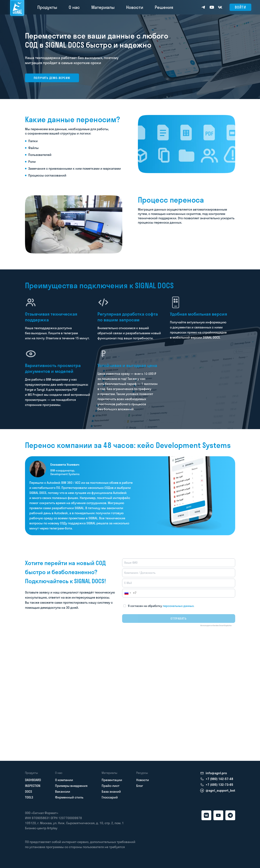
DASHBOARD (33, 780)
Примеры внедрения (71, 786)
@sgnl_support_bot (220, 791)
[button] (127, 593)
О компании (64, 780)
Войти (241, 7)
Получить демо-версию (52, 78)
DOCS (29, 792)
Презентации (112, 780)
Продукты (47, 7)
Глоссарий (110, 797)
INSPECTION (33, 786)
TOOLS (29, 797)
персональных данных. (178, 606)
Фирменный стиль (69, 797)
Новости (135, 7)
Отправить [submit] (178, 618)
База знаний (111, 792)
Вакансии (63, 792)
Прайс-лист (111, 786)
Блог (140, 786)
